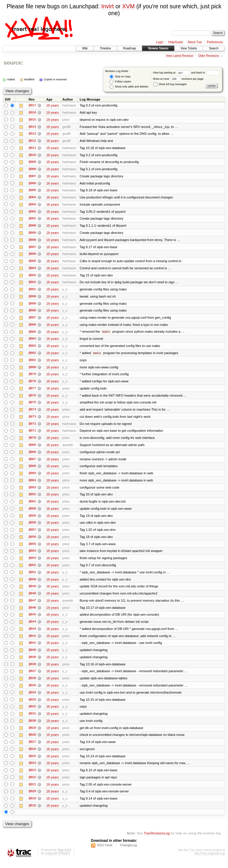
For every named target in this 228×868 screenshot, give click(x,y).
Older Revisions (209, 56)
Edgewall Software (57, 860)
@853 (32, 562)
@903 (32, 205)
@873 (32, 420)
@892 (32, 284)
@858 (32, 527)
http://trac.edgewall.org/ (210, 860)
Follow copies (120, 82)
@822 (32, 784)
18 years (53, 105)
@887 (32, 320)
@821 (32, 791)
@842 (32, 641)
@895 (32, 262)
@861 (32, 505)
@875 (32, 405)
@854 (32, 555)
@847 (32, 605)
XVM (128, 6)
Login (160, 42)
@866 (32, 470)
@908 (32, 170)
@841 (32, 648)
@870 (32, 441)
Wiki (85, 48)
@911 (32, 148)
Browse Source (158, 48)
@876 (32, 398)
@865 (32, 477)
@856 (32, 541)
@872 (32, 427)
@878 (32, 384)
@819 (32, 805)
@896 (32, 255)
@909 (32, 162)
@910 (32, 155)
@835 (32, 691)
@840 (32, 655)
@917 (32, 105)
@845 (32, 620)
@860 (32, 512)
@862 (32, 498)
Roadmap (130, 48)
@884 (32, 341)
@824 (32, 770)
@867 (32, 462)
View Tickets (189, 48)
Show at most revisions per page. (179, 79)
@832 (32, 712)
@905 (32, 191)
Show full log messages (170, 84)
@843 (32, 634)
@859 (32, 520)
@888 (32, 312)
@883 (32, 348)
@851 (32, 577)
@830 (32, 727)
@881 (32, 362)
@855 (32, 548)
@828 (32, 741)
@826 (32, 755)
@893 (32, 277)
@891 (32, 291)
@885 (32, 334)
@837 (32, 677)
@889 (32, 305)
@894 (32, 270)
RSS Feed (105, 852)
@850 (32, 584)
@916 (32, 112)
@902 (32, 212)
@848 (32, 598)
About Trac (195, 42)
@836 (32, 684)
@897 (32, 248)
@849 (32, 591)
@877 (32, 391)
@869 (32, 448)
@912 (32, 141)
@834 (32, 698)
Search (214, 48)
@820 (32, 798)
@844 (32, 627)
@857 (32, 534)
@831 (32, 720)
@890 (32, 298)
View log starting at (172, 73)
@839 (32, 662)
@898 (32, 241)
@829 (32, 734)
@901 (32, 220)
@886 (32, 327)
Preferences (215, 42)
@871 (32, 434)
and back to (205, 73)
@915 (32, 120)
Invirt (107, 6)
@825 (32, 762)
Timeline (105, 48)
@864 (32, 484)
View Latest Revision (179, 56)
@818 (32, 812)
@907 (32, 177)
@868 (32, 455)
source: (13, 63)
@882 (32, 355)
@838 (32, 670)
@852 (32, 570)
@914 (32, 127)
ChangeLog (128, 852)
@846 (32, 612)
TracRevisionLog (157, 840)
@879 (32, 377)
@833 (32, 705)
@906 (32, 184)
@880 (32, 370)
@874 (32, 412)
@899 (32, 234)
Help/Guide (175, 42)
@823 (32, 777)
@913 (32, 134)
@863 (32, 491)
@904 (32, 198)
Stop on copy (120, 77)
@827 (32, 748)
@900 (32, 227)
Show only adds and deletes (129, 87)
